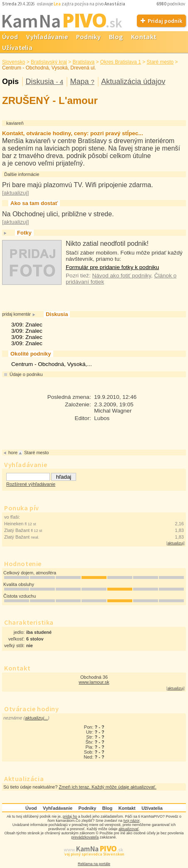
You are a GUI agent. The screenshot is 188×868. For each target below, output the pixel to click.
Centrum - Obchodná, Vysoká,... (52, 364)
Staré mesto (160, 62)
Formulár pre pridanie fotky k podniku (112, 267)
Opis (10, 82)
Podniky (88, 37)
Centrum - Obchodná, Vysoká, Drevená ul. (49, 68)
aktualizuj (175, 543)
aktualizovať (129, 829)
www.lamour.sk (94, 682)
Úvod (31, 808)
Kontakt (144, 37)
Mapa (82, 82)
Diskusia (44, 82)
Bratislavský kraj (49, 62)
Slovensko (14, 62)
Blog (116, 37)
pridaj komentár (16, 314)
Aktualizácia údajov (133, 82)
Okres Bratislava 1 (121, 62)
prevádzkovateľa (85, 837)
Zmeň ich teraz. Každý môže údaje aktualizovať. (108, 787)
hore (13, 453)
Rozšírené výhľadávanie (31, 484)
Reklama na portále (94, 864)
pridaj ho (70, 816)
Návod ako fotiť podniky (121, 276)
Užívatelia (152, 808)
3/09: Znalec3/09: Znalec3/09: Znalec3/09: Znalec (27, 334)
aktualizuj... (36, 718)
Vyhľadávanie (47, 37)
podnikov (171, 4)
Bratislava (83, 62)
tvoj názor (132, 821)
